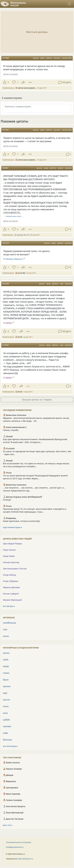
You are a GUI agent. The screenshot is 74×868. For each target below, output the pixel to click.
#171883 (6, 58)
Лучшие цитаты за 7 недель (37, 400)
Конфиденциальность (15, 847)
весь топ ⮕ (8, 825)
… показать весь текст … (14, 216)
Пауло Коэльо (9, 550)
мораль (60, 168)
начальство (67, 58)
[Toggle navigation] (69, 4)
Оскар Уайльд (9, 575)
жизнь (6, 653)
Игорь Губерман (11, 581)
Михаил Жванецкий (12, 600)
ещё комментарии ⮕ (12, 527)
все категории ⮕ (10, 746)
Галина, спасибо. (11, 430)
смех (61, 284)
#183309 (6, 284)
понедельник (10, 623)
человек (7, 726)
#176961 (6, 345)
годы (5, 733)
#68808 (5, 168)
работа (49, 58)
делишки (8, 740)
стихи (6, 673)
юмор (42, 58)
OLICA (9, 323)
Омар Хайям (9, 556)
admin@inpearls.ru (26, 859)
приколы (57, 58)
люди (6, 660)
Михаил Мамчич (14, 259)
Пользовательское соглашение (19, 842)
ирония (36, 58)
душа (6, 680)
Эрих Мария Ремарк (12, 544)
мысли (6, 700)
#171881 (6, 130)
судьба (6, 720)
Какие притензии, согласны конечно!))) (21, 521)
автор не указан (10, 74)
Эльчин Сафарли (11, 594)
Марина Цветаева (11, 587)
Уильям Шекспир (11, 562)
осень (6, 706)
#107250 (6, 243)
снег (5, 629)
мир (5, 693)
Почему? (7, 500)
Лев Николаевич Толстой (15, 569)
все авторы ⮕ (9, 606)
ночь (5, 713)
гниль (6, 636)
